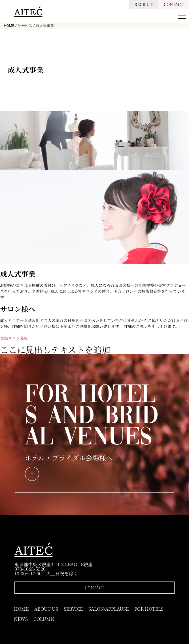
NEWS (21, 619)
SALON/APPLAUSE (109, 609)
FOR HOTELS (149, 609)
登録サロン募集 (14, 338)
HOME (21, 609)
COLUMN (44, 619)
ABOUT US (46, 609)
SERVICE (73, 609)
